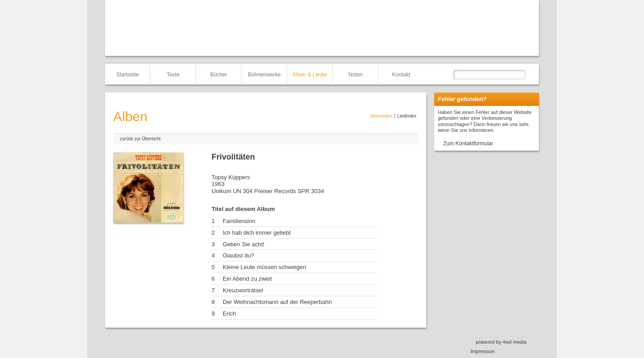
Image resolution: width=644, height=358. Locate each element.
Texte (173, 75)
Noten (356, 75)
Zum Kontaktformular (468, 143)
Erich (229, 314)
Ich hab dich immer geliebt (257, 233)
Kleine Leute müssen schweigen (264, 267)
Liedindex (407, 116)
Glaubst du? (238, 255)
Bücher (219, 75)
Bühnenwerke (264, 75)
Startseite (128, 75)
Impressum (483, 351)
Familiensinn (239, 221)
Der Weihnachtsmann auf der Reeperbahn (277, 302)
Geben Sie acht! (244, 244)
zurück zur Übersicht (140, 139)
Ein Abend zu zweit (247, 279)
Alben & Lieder (310, 75)
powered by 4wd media (501, 342)
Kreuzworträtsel (243, 290)
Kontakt (401, 75)
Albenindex (381, 116)
